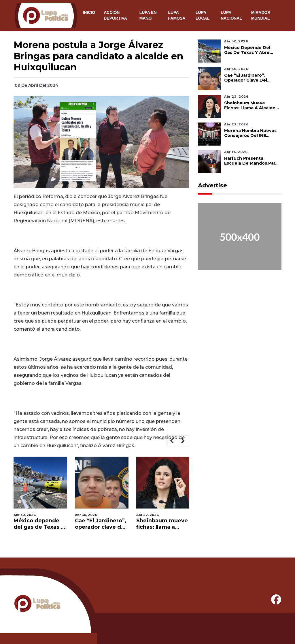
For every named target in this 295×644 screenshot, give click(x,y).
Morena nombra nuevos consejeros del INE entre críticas (250, 133)
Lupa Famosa (177, 15)
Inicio (89, 12)
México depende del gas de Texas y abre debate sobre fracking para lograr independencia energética (39, 524)
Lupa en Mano (148, 15)
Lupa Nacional (231, 15)
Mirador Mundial (261, 15)
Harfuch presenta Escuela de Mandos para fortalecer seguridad (251, 161)
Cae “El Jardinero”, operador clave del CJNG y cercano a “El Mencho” (101, 524)
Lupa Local (203, 15)
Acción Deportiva (115, 15)
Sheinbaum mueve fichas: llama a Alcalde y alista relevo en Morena (162, 524)
